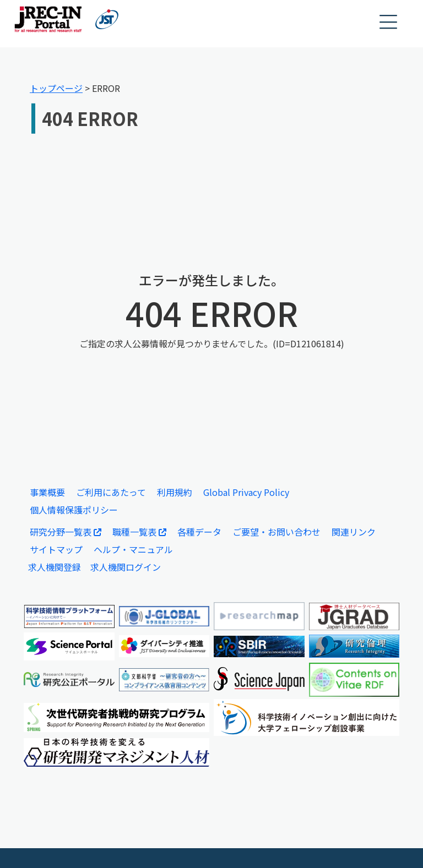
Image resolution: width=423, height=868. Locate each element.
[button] (389, 22)
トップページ (56, 88)
